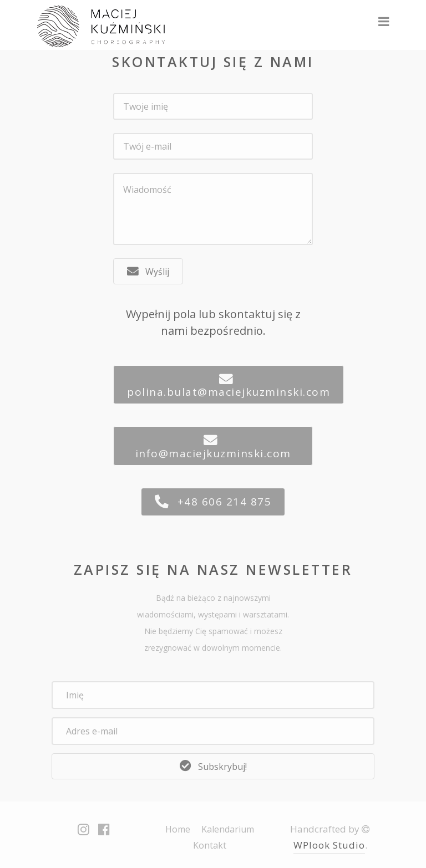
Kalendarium (228, 829)
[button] (148, 271)
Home (178, 829)
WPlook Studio (329, 845)
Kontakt (210, 845)
